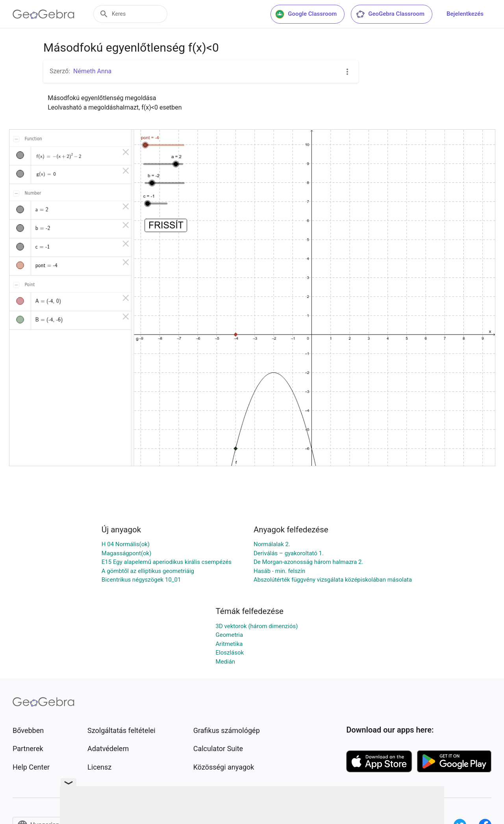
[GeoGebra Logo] (44, 14)
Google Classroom (306, 14)
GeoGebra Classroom (390, 14)
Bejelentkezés (465, 14)
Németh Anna (92, 71)
